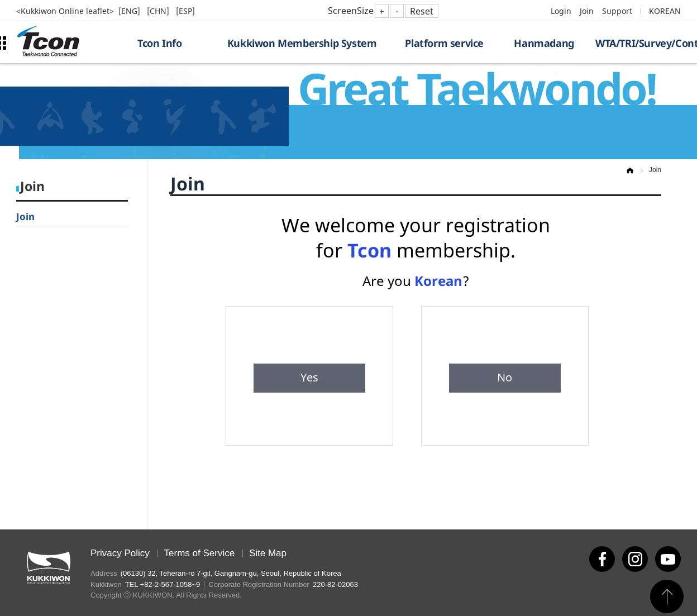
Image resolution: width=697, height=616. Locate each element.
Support (617, 11)
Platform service (444, 43)
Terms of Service (200, 553)
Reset (422, 11)
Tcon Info (159, 43)
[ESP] (185, 11)
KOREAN (665, 11)
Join (587, 11)
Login (561, 11)
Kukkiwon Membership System (302, 43)
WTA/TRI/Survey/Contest (638, 43)
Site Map (268, 553)
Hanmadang (544, 43)
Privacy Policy (120, 553)
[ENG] (130, 11)
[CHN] (159, 11)
